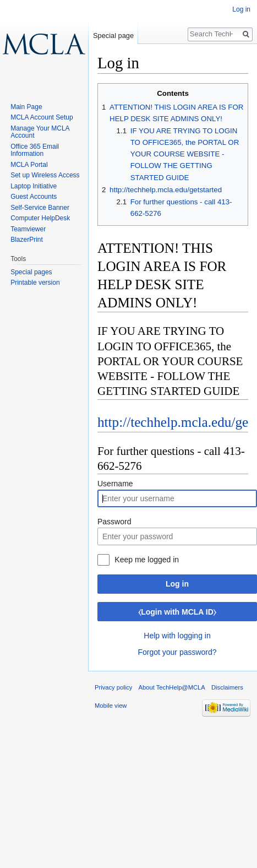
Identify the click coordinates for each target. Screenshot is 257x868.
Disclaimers (227, 687)
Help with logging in (177, 636)
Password (114, 522)
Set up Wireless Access (45, 175)
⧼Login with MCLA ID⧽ (177, 612)
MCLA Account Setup (42, 117)
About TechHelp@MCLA (172, 687)
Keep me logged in (147, 560)
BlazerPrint (27, 240)
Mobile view (111, 706)
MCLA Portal (29, 165)
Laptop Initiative (34, 186)
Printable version (35, 283)
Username (115, 484)
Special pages (31, 272)
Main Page (26, 107)
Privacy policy (113, 687)
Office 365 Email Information (35, 150)
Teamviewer (28, 229)
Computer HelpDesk (40, 218)
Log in (177, 584)
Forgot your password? (177, 652)
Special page (113, 36)
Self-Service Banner (40, 208)
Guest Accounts (34, 197)
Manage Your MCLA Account (40, 132)
